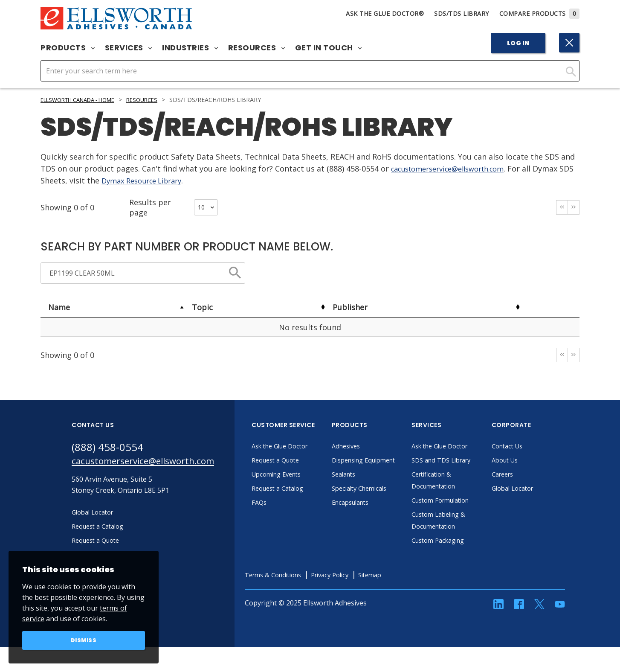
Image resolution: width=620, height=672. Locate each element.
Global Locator (537, 490)
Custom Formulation (466, 514)
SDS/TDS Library (462, 13)
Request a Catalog (302, 490)
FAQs (281, 504)
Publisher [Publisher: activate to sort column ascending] (350, 307)
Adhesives (369, 448)
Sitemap (405, 588)
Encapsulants (375, 516)
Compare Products (540, 13)
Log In (518, 43)
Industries (190, 48)
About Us (528, 462)
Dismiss (84, 640)
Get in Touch (329, 48)
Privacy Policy (361, 588)
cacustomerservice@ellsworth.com (455, 169)
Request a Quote (300, 462)
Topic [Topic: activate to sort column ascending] (202, 307)
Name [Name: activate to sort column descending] (59, 307)
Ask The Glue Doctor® (385, 13)
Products (68, 48)
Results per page (174, 207)
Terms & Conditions (298, 588)
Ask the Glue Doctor (305, 448)
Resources (256, 48)
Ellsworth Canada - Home (84, 100)
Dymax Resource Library (162, 180)
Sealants (367, 488)
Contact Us (531, 448)
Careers (526, 476)
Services (129, 48)
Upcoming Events (301, 476)
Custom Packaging (463, 554)
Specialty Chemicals (384, 502)
